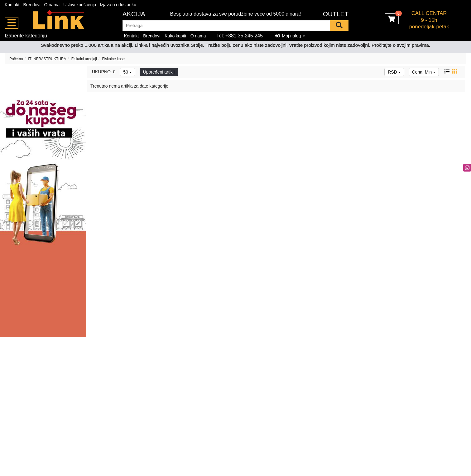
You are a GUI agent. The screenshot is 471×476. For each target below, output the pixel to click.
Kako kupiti (175, 36)
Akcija (134, 14)
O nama (52, 5)
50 (127, 72)
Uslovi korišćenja (80, 5)
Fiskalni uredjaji (84, 59)
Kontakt (12, 5)
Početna (16, 59)
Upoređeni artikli (159, 72)
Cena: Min (424, 72)
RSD (394, 72)
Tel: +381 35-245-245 (240, 36)
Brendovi (32, 5)
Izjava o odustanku (118, 5)
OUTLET (336, 14)
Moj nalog (290, 36)
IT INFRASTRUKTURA (47, 59)
